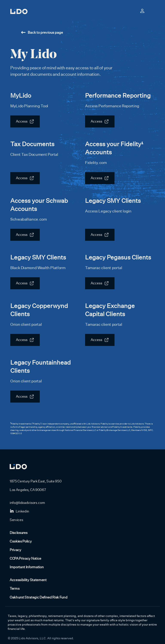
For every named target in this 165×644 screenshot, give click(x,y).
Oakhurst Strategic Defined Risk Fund (38, 597)
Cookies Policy (21, 541)
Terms (15, 589)
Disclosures (18, 533)
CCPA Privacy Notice (25, 559)
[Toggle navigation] (152, 11)
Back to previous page (42, 33)
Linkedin (19, 511)
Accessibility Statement (28, 580)
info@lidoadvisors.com (27, 503)
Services (16, 520)
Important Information (27, 567)
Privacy (15, 550)
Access (22, 121)
